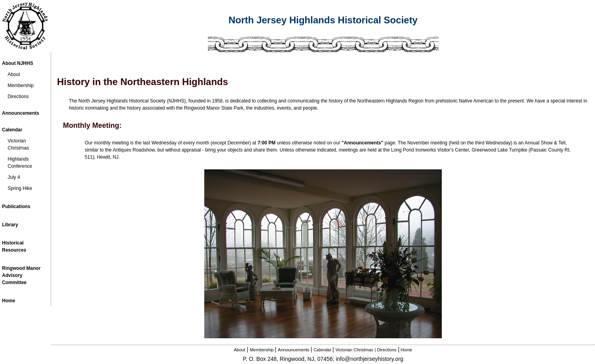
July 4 (14, 177)
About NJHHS (18, 63)
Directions (18, 97)
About (14, 74)
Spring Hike (20, 188)
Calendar (12, 130)
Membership (21, 85)
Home (406, 350)
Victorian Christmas (354, 350)
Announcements (21, 113)
